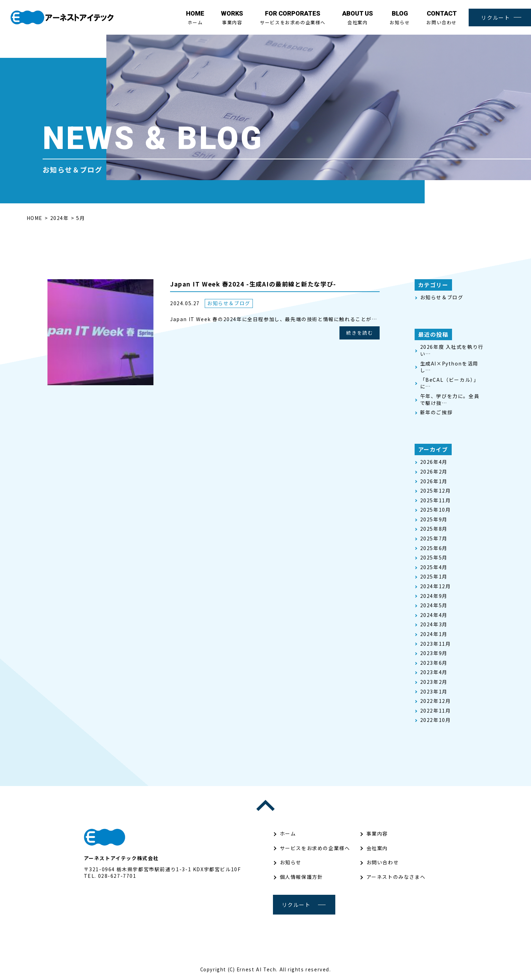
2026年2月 (434, 472)
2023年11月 (436, 644)
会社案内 (358, 18)
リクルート (495, 17)
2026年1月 (434, 481)
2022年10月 (436, 720)
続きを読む (359, 333)
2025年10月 (436, 510)
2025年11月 (436, 500)
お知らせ (400, 18)
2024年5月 (434, 605)
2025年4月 (434, 567)
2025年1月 (434, 577)
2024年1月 (434, 634)
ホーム (195, 18)
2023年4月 (434, 672)
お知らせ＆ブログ (229, 303)
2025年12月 (436, 491)
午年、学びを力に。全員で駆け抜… (450, 400)
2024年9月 (434, 596)
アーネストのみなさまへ (396, 877)
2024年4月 (434, 615)
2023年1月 (434, 692)
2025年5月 (434, 558)
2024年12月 (436, 586)
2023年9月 (434, 653)
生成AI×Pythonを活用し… (449, 367)
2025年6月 (434, 548)
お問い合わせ (442, 18)
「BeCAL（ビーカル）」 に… (450, 383)
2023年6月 (434, 663)
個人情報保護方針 (302, 877)
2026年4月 (434, 462)
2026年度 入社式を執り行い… (452, 350)
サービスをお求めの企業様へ (293, 18)
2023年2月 (434, 682)
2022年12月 (436, 701)
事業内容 (232, 18)
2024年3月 (434, 624)
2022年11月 (436, 711)
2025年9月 (434, 519)
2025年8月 (434, 529)
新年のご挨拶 (436, 412)
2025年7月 (434, 538)
